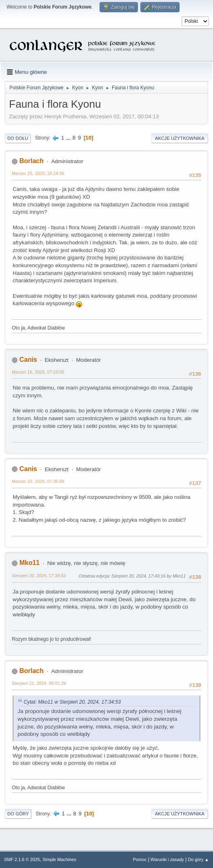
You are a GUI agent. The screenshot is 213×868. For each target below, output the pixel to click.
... (69, 138)
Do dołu (18, 138)
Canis (28, 360)
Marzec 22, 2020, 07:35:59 (38, 481)
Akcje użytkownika (180, 138)
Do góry (18, 814)
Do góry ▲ (199, 859)
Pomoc (140, 859)
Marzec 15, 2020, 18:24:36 (38, 173)
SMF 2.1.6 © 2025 (22, 859)
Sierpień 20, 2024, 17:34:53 (39, 576)
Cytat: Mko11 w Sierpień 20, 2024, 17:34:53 (72, 702)
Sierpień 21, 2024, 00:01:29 (39, 683)
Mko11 (29, 563)
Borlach (31, 161)
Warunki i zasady (167, 859)
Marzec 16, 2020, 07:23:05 (38, 372)
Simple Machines (59, 859)
